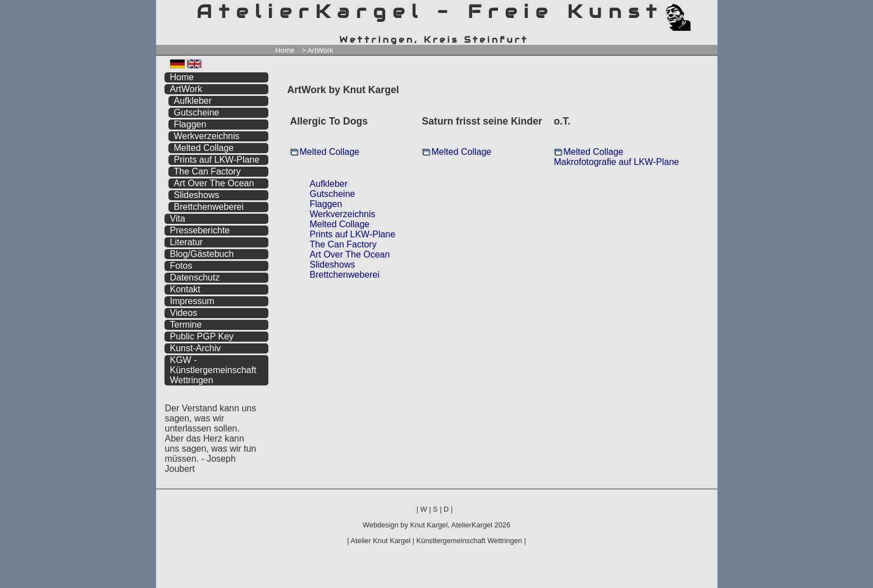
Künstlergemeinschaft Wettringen (469, 541)
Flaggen (326, 204)
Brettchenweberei (345, 275)
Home (285, 50)
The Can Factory (343, 244)
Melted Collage (330, 152)
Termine (186, 325)
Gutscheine (333, 194)
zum (709, 10)
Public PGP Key (202, 336)
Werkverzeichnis (343, 214)
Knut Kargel (429, 525)
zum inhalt (702, 10)
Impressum (192, 301)
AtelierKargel (472, 525)
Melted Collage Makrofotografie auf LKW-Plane (617, 157)
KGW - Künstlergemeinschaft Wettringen (213, 370)
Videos (184, 313)
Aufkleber (329, 184)
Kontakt (185, 289)
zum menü (695, 10)
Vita (178, 219)
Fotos (181, 266)
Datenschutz (195, 277)
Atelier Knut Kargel (380, 541)
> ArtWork (317, 50)
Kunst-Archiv (196, 348)
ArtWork (186, 89)
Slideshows (333, 265)
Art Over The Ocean (350, 254)
